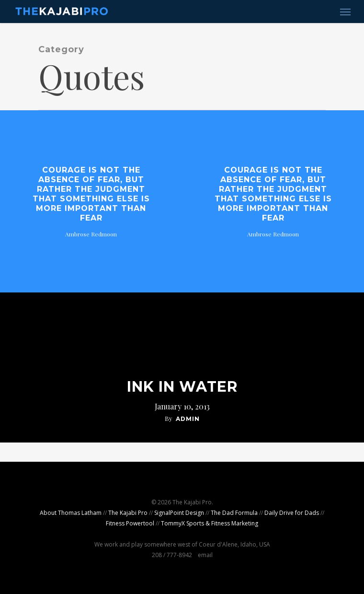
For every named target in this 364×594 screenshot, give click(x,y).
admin (188, 419)
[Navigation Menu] (345, 12)
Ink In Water (182, 387)
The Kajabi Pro (128, 513)
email (205, 555)
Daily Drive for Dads (292, 513)
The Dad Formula (234, 513)
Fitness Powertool (130, 523)
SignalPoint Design (179, 513)
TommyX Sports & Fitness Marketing (210, 523)
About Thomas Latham (71, 513)
